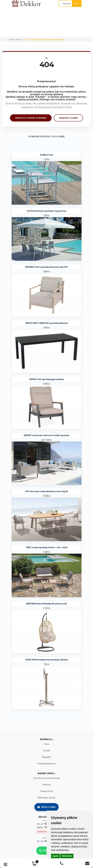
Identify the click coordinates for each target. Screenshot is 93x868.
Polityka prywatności (47, 764)
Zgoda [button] (55, 856)
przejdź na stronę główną (47, 94)
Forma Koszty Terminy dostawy (47, 778)
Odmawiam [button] (67, 856)
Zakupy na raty (46, 791)
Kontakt (46, 751)
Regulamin (47, 757)
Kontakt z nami (68, 118)
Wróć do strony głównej (31, 118)
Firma (47, 744)
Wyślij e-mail (47, 807)
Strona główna (16, 40)
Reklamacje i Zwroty (46, 798)
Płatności (47, 785)
